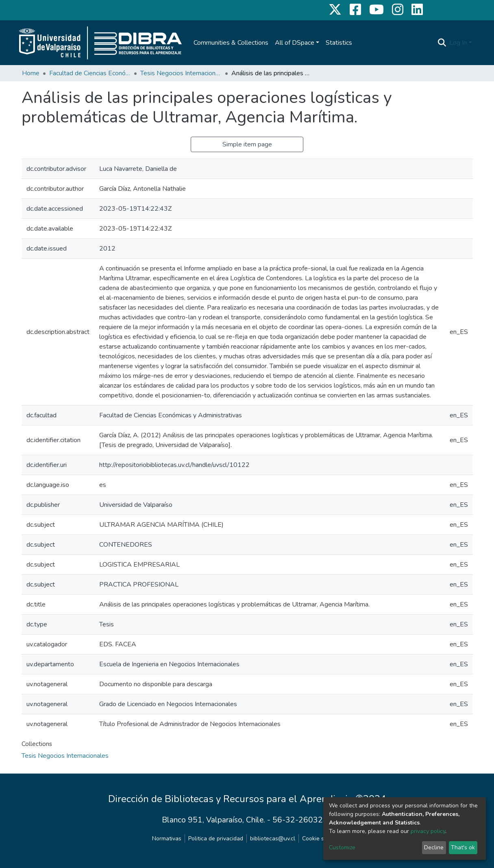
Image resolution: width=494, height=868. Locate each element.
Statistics (339, 43)
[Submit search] (442, 43)
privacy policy (428, 831)
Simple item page (247, 144)
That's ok (463, 847)
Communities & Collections (231, 43)
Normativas (167, 839)
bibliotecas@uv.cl (273, 839)
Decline (434, 847)
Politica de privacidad (216, 839)
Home (31, 73)
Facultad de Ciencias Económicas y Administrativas (90, 73)
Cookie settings (322, 839)
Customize (342, 847)
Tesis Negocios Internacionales (181, 73)
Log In (458, 43)
